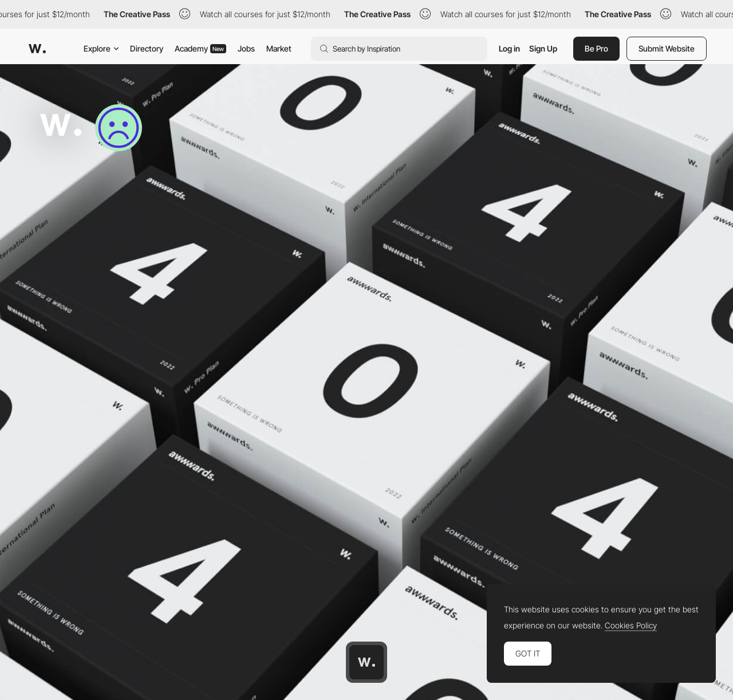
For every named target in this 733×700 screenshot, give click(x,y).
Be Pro (596, 48)
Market (279, 48)
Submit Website (667, 48)
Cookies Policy (631, 626)
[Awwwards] (37, 49)
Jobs (246, 48)
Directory (147, 48)
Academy (200, 48)
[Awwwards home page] (366, 662)
